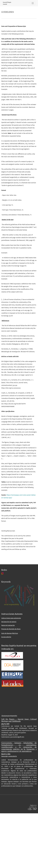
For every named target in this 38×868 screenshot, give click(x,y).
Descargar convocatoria (9, 756)
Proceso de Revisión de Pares (11, 629)
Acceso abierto (6, 637)
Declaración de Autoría (9, 622)
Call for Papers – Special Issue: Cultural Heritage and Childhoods (19, 720)
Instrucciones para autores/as (11, 618)
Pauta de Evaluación (8, 625)
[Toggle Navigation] (33, 3)
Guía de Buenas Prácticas (10, 633)
